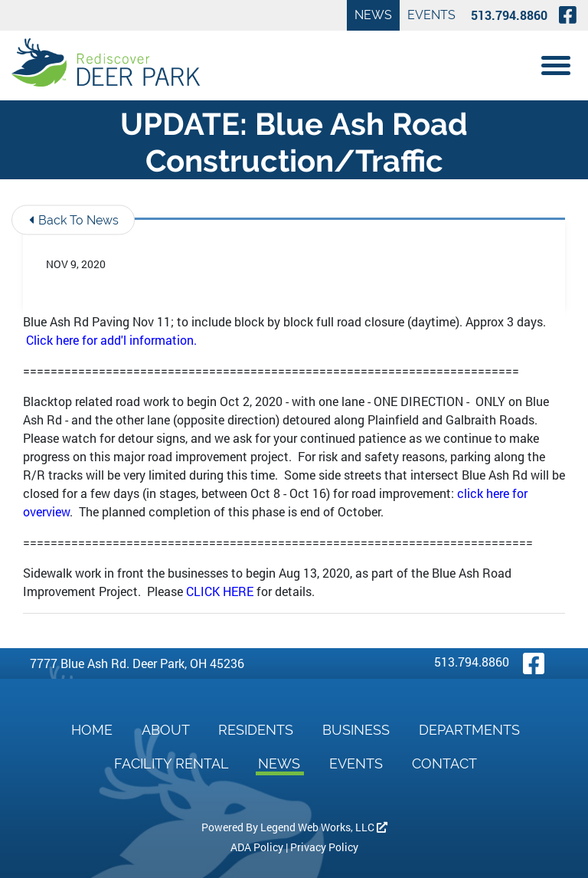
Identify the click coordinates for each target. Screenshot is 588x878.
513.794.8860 (509, 15)
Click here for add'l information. (111, 340)
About (167, 730)
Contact (444, 763)
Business (358, 730)
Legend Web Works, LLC (324, 827)
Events (431, 15)
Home (94, 730)
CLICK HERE (220, 591)
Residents (258, 730)
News (373, 15)
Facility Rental (173, 763)
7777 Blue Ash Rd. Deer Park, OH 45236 (137, 663)
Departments (469, 730)
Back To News (74, 219)
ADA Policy (257, 847)
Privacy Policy (324, 847)
